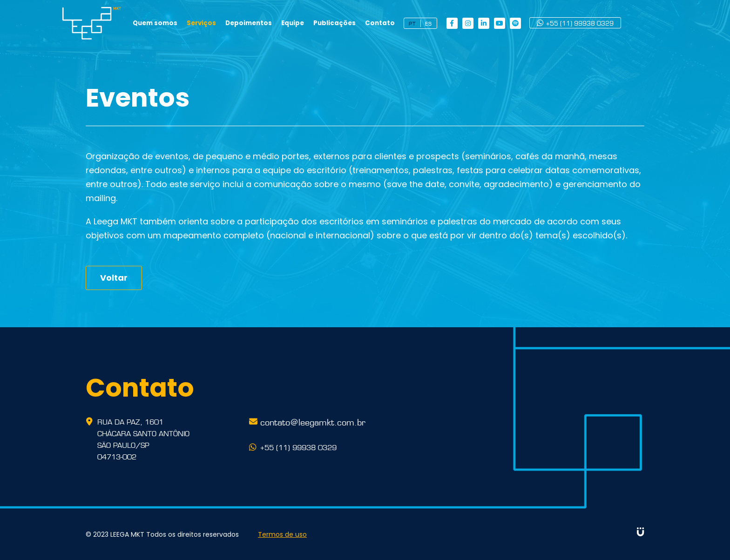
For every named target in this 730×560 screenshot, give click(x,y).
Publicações (358, 23)
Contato (402, 23)
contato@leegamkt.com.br (313, 421)
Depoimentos (273, 23)
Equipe (316, 23)
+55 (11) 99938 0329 (598, 23)
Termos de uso (284, 534)
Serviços (226, 23)
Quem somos (181, 23)
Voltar (114, 278)
